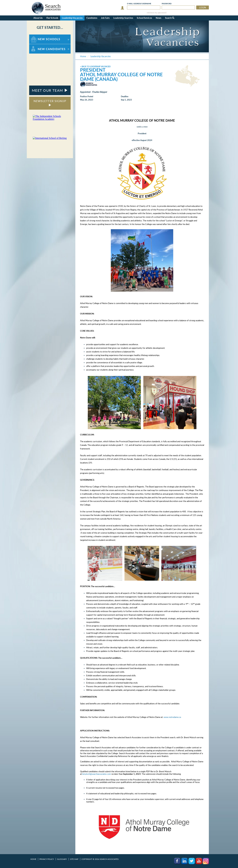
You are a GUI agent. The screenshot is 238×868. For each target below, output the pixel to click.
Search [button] (170, 18)
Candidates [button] (92, 18)
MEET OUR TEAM (50, 90)
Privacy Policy (47, 859)
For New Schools (37, 36)
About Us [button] (38, 18)
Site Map (74, 859)
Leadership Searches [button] (123, 18)
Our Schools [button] (52, 18)
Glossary (62, 859)
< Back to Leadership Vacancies (95, 67)
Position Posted (87, 96)
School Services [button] (144, 18)
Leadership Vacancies (72, 18)
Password (167, 4)
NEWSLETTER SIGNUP (50, 103)
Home (33, 859)
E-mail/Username (139, 4)
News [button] (158, 18)
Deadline (125, 96)
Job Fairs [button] (105, 18)
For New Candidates (39, 46)
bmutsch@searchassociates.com (97, 774)
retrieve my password (157, 13)
